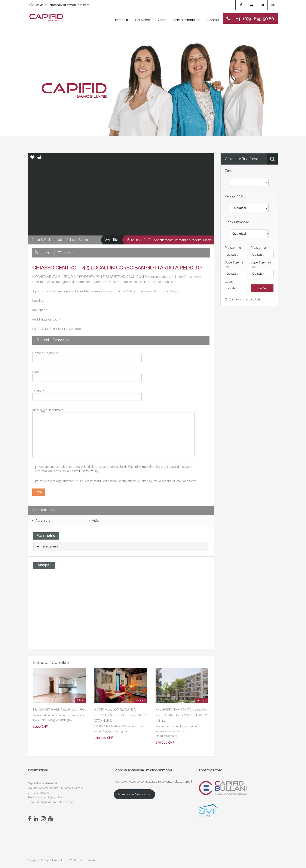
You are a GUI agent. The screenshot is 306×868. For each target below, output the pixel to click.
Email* (87, 375)
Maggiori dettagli (60, 720)
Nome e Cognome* (87, 356)
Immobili (121, 20)
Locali (229, 281)
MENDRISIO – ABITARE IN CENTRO (59, 709)
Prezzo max (259, 248)
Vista (95, 521)
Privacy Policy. (89, 471)
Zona (229, 171)
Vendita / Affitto (236, 196)
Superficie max (261, 265)
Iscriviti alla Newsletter (134, 794)
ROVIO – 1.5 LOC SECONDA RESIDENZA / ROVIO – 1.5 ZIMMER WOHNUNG (120, 715)
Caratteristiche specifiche (243, 299)
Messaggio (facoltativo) (114, 423)
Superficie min (235, 265)
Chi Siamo (143, 20)
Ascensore (43, 521)
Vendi (162, 20)
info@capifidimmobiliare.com (69, 5)
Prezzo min (233, 248)
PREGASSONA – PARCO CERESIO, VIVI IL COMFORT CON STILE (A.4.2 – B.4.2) (181, 715)
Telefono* (87, 394)
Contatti (213, 20)
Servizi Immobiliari (187, 20)
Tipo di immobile (237, 222)
